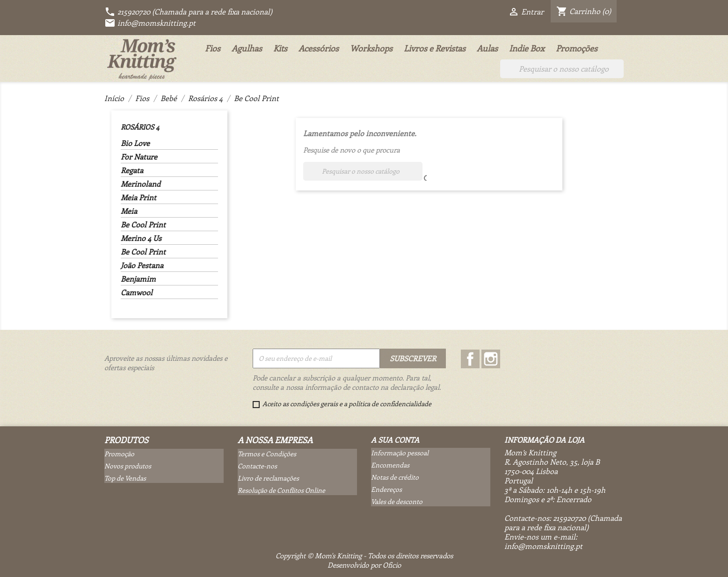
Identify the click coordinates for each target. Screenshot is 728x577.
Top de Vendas (125, 478)
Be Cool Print (143, 225)
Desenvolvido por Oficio (364, 565)
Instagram (491, 359)
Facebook (470, 359)
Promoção (119, 454)
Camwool (137, 292)
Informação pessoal (400, 453)
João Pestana (142, 265)
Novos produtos (128, 466)
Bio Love (135, 143)
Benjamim (138, 279)
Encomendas (390, 465)
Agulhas (247, 48)
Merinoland (141, 184)
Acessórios (319, 48)
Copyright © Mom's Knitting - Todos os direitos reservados (364, 555)
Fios (213, 48)
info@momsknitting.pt (150, 23)
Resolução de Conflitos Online (281, 490)
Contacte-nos (257, 466)
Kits (280, 48)
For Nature (139, 157)
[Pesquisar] (562, 69)
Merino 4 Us (141, 238)
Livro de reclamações (268, 478)
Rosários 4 (140, 127)
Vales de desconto (397, 501)
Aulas (487, 48)
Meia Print (138, 197)
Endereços (386, 489)
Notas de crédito (395, 477)
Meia (129, 211)
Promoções (577, 48)
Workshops (371, 48)
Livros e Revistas (435, 48)
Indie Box (527, 48)
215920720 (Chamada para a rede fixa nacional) (188, 11)
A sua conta (395, 440)
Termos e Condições (267, 454)
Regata (132, 170)
